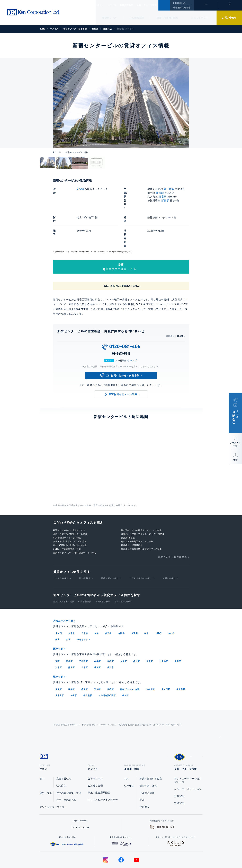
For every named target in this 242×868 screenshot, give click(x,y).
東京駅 (59, 662)
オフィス (116, 5)
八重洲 (134, 606)
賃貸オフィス (95, 752)
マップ (133, 334)
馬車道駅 (60, 668)
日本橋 (85, 606)
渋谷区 (69, 634)
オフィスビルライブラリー (103, 773)
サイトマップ (158, 855)
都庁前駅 (169, 189)
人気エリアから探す (67, 594)
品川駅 (85, 662)
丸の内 (171, 606)
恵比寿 (121, 606)
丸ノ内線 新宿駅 (103, 575)
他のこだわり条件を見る (172, 531)
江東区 (59, 640)
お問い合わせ (229, 18)
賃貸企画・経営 (148, 760)
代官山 (108, 606)
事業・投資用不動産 (167, 18)
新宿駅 (160, 193)
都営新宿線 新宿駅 (123, 575)
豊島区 (97, 640)
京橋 (96, 606)
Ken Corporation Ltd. (33, 12)
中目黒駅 (181, 662)
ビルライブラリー (201, 18)
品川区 (137, 634)
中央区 (97, 634)
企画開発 (145, 780)
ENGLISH (177, 3)
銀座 (57, 613)
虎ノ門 (59, 606)
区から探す (85, 552)
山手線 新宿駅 (85, 575)
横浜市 (111, 640)
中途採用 (179, 777)
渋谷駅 (97, 662)
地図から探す (169, 552)
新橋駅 (71, 662)
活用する (129, 760)
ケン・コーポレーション (188, 763)
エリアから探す (61, 552)
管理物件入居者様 (182, 8)
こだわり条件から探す (141, 552)
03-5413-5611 (121, 327)
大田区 (178, 634)
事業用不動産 (134, 5)
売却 (142, 774)
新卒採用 (179, 770)
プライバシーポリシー (116, 855)
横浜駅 (126, 668)
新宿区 (81, 189)
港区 (57, 634)
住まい (102, 5)
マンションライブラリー (53, 781)
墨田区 (71, 640)
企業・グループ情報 (157, 5)
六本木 (71, 606)
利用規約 (139, 855)
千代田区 (83, 634)
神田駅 (74, 668)
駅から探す (61, 649)
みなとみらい (83, 613)
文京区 (123, 634)
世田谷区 (164, 634)
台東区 (85, 640)
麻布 (146, 606)
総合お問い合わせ (87, 855)
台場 (68, 613)
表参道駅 (150, 662)
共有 (235, 460)
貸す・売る (46, 767)
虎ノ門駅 (166, 662)
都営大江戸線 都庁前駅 (64, 575)
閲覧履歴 (205, 7)
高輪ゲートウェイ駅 (130, 662)
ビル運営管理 (137, 18)
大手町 (158, 606)
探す (42, 752)
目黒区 (150, 634)
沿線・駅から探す (110, 552)
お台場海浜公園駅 (107, 668)
